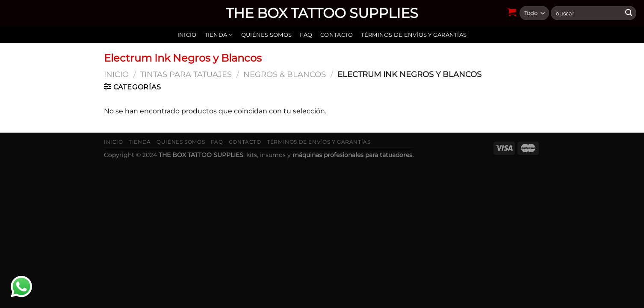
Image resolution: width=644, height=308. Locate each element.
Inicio (187, 35)
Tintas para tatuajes (186, 74)
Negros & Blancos (285, 74)
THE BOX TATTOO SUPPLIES (322, 13)
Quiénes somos (266, 35)
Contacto (337, 35)
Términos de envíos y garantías (414, 35)
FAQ (306, 35)
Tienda (219, 35)
